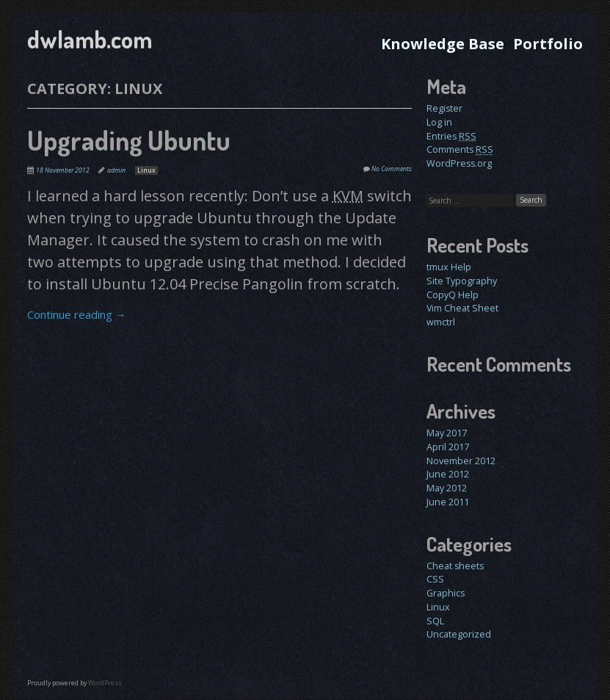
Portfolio (548, 44)
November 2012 (461, 461)
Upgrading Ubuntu (129, 140)
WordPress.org (459, 163)
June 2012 (448, 474)
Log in (439, 122)
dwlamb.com (90, 39)
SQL (435, 621)
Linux (146, 170)
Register (444, 108)
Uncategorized (459, 634)
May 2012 (447, 488)
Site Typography (462, 281)
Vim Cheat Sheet (462, 308)
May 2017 (447, 433)
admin (116, 170)
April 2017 (448, 447)
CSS (435, 579)
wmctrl (441, 322)
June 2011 (448, 502)
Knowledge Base (443, 44)
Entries (451, 136)
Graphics (446, 593)
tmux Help (449, 267)
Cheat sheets (455, 566)
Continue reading (77, 314)
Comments (460, 149)
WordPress (105, 683)
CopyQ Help (453, 295)
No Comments (392, 169)
